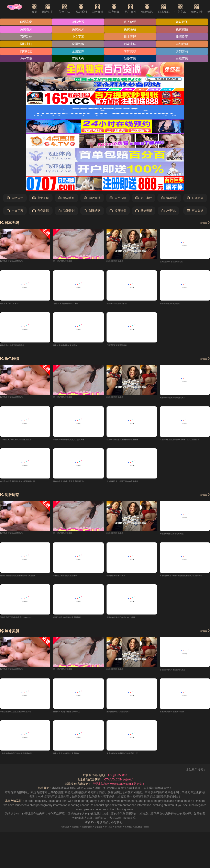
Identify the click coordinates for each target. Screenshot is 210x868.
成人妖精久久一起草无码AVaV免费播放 (131, 484)
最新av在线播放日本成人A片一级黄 (129, 622)
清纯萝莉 (184, 45)
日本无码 (174, 9)
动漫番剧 (66, 212)
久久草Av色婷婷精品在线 (122, 305)
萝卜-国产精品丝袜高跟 (68, 262)
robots (164, 832)
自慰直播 (184, 60)
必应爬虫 (152, 832)
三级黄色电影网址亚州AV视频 (179, 717)
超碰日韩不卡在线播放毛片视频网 (75, 622)
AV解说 (168, 212)
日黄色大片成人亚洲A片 (15, 305)
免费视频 (184, 30)
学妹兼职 (131, 52)
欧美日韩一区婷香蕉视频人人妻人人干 (77, 442)
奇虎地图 (138, 832)
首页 (44, 9)
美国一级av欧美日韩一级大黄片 (180, 400)
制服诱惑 (92, 212)
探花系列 (91, 9)
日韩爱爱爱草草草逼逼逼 (122, 347)
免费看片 (26, 30)
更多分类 (195, 212)
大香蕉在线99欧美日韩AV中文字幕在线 (25, 759)
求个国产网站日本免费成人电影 (180, 674)
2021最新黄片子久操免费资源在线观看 (25, 442)
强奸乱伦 (26, 37)
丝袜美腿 (144, 212)
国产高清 (108, 9)
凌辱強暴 (118, 212)
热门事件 (141, 9)
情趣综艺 (157, 9)
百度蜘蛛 (63, 832)
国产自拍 (58, 9)
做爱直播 (131, 60)
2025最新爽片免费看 (120, 262)
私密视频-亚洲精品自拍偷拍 (18, 262)
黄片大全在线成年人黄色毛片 (72, 347)
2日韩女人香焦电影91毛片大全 (73, 305)
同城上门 (26, 45)
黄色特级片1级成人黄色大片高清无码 (77, 484)
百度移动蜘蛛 (80, 832)
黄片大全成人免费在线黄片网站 (73, 759)
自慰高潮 (26, 22)
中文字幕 (190, 9)
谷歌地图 (97, 832)
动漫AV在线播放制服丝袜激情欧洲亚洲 (131, 442)
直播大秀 (79, 60)
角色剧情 (41, 212)
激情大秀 (79, 22)
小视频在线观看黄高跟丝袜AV (72, 579)
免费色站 (131, 30)
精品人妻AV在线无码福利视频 (19, 347)
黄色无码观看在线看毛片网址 (178, 537)
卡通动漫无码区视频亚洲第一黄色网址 (24, 717)
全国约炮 (79, 45)
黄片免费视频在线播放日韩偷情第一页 (131, 759)
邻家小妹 (131, 45)
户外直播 (26, 60)
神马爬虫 (110, 832)
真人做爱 (131, 22)
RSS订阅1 (48, 832)
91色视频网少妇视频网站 (176, 305)
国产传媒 (124, 9)
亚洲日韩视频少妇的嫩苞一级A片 (74, 717)
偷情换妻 (184, 37)
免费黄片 (79, 30)
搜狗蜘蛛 (124, 832)
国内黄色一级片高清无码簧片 (125, 717)
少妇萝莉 (184, 52)
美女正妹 (75, 9)
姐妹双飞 (184, 22)
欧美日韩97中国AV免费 (121, 579)
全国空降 (79, 52)
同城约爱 (26, 52)
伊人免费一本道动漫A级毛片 (178, 263)
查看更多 (202, 224)
